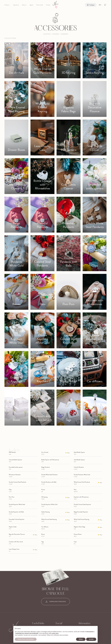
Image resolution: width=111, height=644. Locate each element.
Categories (56, 34)
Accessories (64, 34)
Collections (47, 34)
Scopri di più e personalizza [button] (26, 639)
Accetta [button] (91, 639)
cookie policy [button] (55, 633)
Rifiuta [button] (81, 639)
